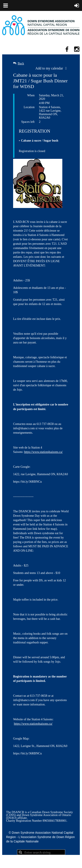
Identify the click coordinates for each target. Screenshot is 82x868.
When (31, 95)
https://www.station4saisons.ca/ (43, 452)
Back (21, 63)
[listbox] (52, 68)
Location (29, 107)
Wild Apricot (41, 863)
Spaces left (28, 122)
